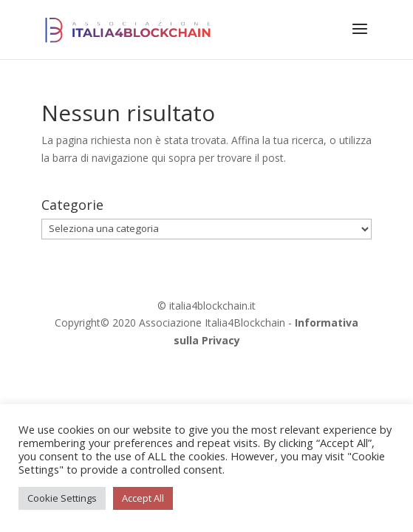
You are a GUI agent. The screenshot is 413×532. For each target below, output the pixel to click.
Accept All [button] (143, 498)
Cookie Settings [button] (62, 498)
